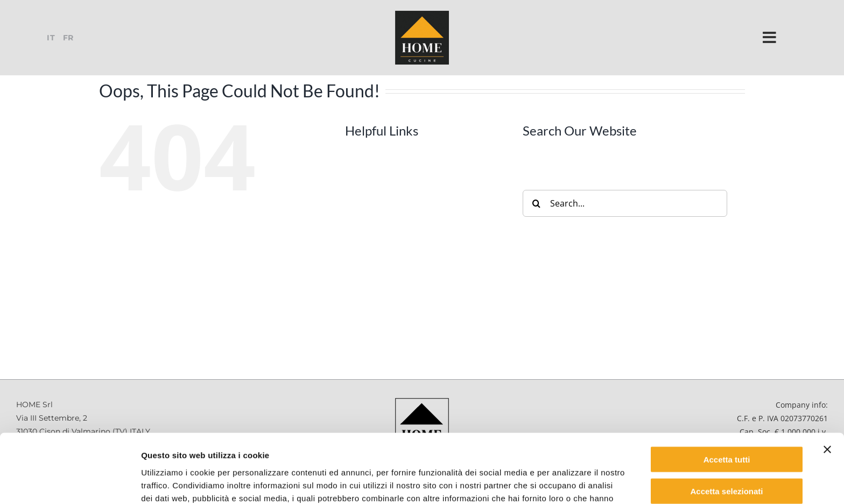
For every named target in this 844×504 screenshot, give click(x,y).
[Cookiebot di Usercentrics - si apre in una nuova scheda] (70, 483)
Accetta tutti (727, 397)
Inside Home (391, 265)
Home (378, 162)
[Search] (536, 203)
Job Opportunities (402, 327)
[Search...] (625, 203)
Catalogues (388, 286)
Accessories (389, 224)
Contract (383, 245)
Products (384, 203)
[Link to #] (770, 38)
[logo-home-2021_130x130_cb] (422, 14)
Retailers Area (394, 368)
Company (385, 183)
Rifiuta (727, 460)
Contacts (384, 348)
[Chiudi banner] (827, 387)
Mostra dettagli (566, 483)
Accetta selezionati (726, 428)
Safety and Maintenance (414, 307)
